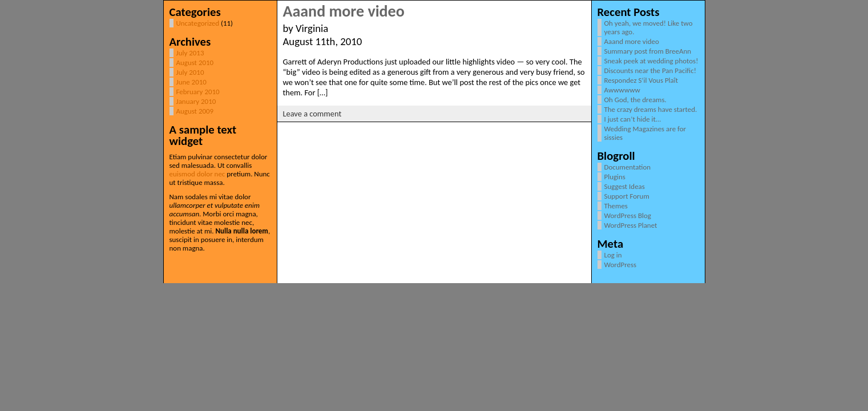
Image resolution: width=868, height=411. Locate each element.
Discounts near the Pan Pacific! (650, 70)
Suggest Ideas (625, 186)
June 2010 (191, 82)
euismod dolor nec (197, 174)
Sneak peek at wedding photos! (651, 61)
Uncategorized (198, 23)
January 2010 (196, 101)
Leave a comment (312, 114)
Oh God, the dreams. (635, 100)
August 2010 (195, 63)
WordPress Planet (631, 225)
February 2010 (198, 92)
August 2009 (195, 111)
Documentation (628, 167)
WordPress (621, 265)
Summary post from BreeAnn (648, 51)
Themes (616, 206)
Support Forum (627, 196)
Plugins (615, 177)
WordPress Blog (628, 215)
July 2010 (190, 72)
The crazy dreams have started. (651, 109)
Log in (613, 255)
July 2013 (190, 53)
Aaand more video (344, 11)
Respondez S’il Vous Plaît (641, 80)
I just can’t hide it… (633, 119)
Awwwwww (622, 90)
